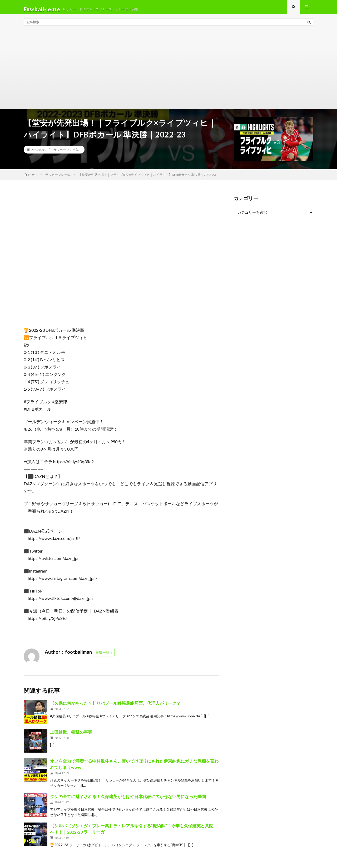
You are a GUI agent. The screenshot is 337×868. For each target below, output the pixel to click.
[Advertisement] (168, 74)
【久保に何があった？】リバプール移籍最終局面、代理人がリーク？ (115, 708)
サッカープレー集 (66, 154)
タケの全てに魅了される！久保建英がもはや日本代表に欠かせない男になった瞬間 (128, 801)
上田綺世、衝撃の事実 (71, 737)
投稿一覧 (102, 657)
